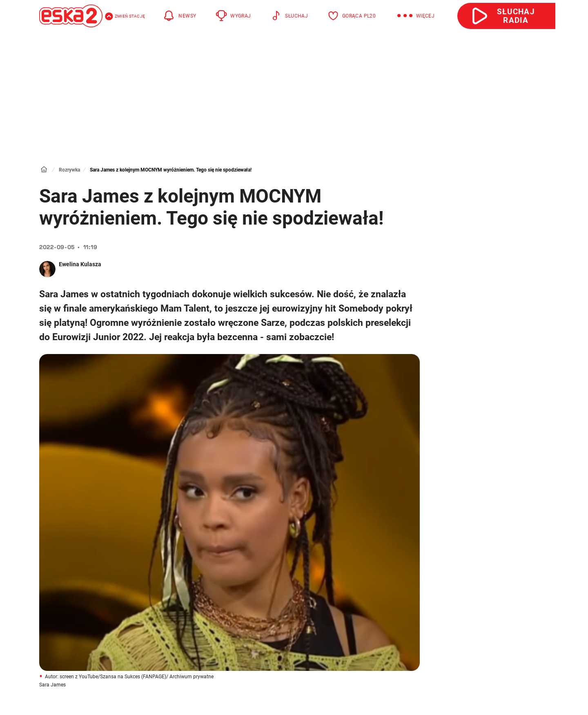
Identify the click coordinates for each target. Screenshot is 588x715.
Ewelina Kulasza (80, 264)
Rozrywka (69, 170)
